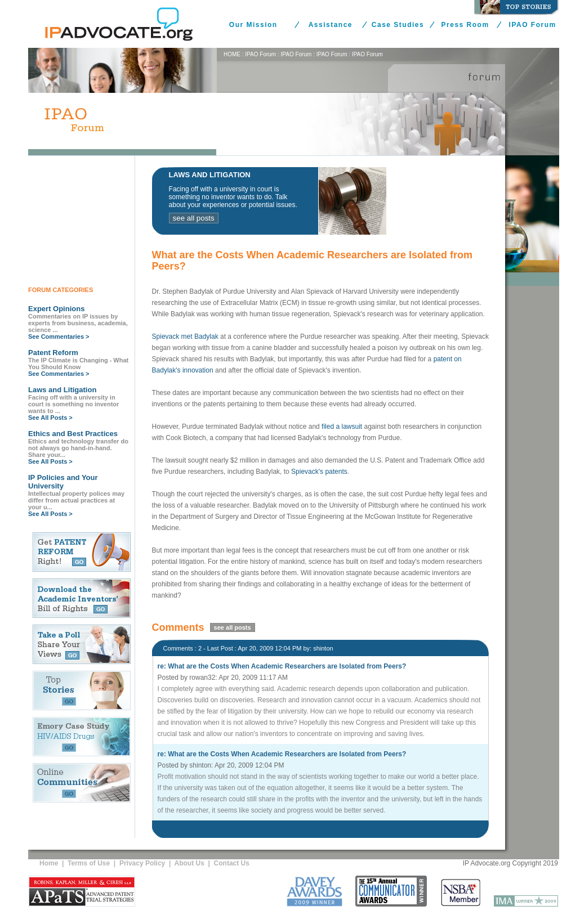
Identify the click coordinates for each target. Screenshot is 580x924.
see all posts (194, 218)
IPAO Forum (533, 25)
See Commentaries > (59, 337)
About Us (189, 863)
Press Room (465, 25)
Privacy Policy (142, 863)
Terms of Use (89, 863)
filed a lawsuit (342, 427)
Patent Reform (53, 353)
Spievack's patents (319, 472)
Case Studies (398, 25)
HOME (232, 54)
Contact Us (232, 863)
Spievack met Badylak (185, 337)
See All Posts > (50, 418)
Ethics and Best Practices (73, 434)
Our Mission (253, 25)
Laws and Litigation (62, 390)
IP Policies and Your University (63, 482)
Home (49, 863)
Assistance (331, 25)
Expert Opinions (56, 309)
